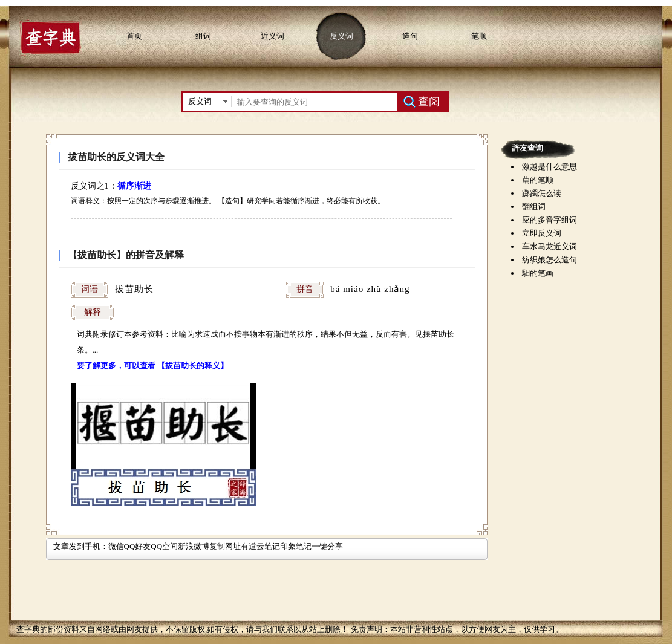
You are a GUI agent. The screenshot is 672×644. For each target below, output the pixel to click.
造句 (410, 36)
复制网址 (225, 546)
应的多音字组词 (550, 220)
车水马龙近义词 (550, 246)
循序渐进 (134, 186)
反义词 (341, 36)
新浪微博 (194, 546)
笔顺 (479, 36)
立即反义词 (542, 233)
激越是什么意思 (550, 167)
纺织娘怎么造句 (550, 260)
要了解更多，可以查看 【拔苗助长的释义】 (152, 366)
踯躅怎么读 (542, 193)
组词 (203, 36)
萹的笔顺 (538, 180)
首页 (134, 36)
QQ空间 (164, 546)
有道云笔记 (260, 546)
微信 (116, 546)
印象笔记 (296, 546)
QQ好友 (138, 546)
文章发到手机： (81, 546)
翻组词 (534, 207)
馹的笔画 (538, 273)
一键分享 (327, 546)
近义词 (272, 36)
